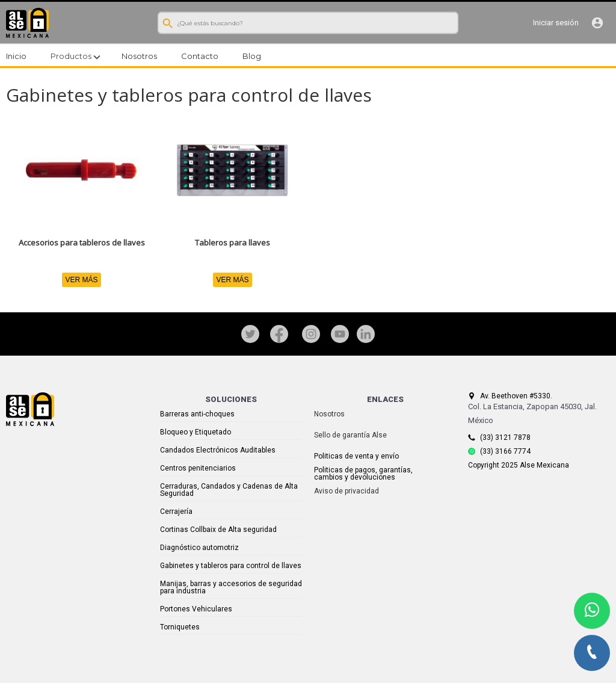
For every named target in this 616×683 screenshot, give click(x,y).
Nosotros (329, 414)
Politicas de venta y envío (356, 456)
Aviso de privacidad (346, 491)
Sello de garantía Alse (350, 435)
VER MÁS (81, 280)
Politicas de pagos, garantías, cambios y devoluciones (363, 474)
